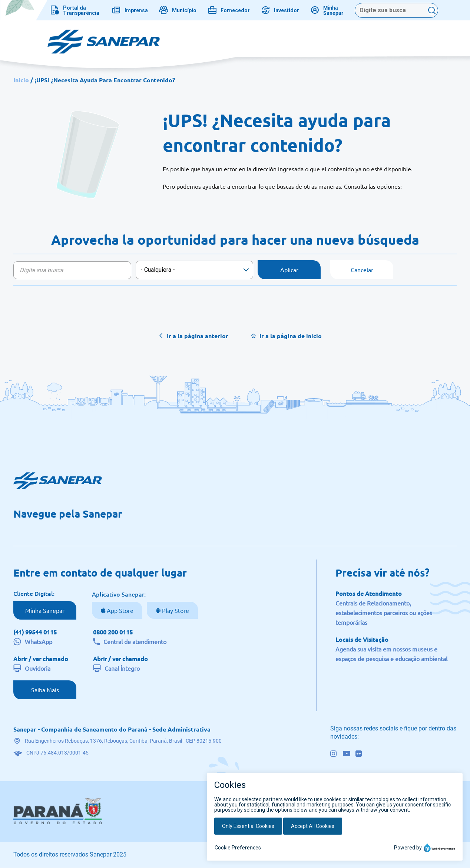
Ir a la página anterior (198, 336)
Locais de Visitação (362, 639)
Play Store (175, 610)
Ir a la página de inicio (291, 336)
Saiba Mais (45, 690)
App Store (119, 610)
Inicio (21, 80)
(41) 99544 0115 (35, 632)
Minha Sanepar (45, 610)
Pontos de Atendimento (369, 593)
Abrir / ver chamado (41, 659)
